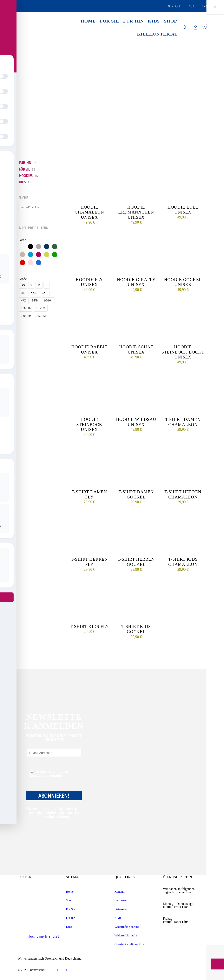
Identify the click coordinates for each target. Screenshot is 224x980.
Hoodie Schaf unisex (136, 349)
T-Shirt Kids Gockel (136, 629)
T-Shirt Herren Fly (89, 562)
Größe (23, 279)
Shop (69, 900)
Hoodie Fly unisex (89, 282)
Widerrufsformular (126, 935)
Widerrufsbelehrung (127, 927)
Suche (23, 198)
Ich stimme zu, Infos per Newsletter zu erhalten (49, 773)
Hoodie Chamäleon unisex (89, 212)
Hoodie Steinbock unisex (89, 424)
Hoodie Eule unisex (183, 210)
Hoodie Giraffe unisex (136, 282)
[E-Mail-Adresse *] (54, 753)
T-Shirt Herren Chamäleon (183, 494)
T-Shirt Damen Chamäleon (183, 422)
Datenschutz (122, 909)
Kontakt (119, 892)
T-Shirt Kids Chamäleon (183, 562)
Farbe (22, 240)
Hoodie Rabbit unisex (89, 349)
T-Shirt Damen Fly (89, 494)
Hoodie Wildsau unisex (136, 422)
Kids (69, 927)
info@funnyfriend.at (42, 936)
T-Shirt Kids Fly (89, 626)
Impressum (121, 900)
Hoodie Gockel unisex (183, 282)
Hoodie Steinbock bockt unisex (183, 352)
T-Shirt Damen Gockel (136, 494)
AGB (118, 918)
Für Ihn (71, 918)
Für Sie (71, 909)
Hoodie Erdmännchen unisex (136, 212)
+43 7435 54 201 (39, 923)
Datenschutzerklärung (54, 816)
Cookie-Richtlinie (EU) (129, 944)
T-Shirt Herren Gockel (136, 562)
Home (70, 892)
